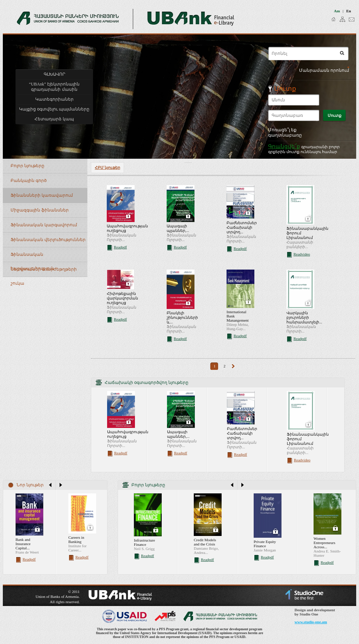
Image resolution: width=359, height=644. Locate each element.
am (337, 11)
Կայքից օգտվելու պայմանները (54, 109)
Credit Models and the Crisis (205, 542)
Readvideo (302, 254)
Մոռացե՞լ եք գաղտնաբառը (285, 132)
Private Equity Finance (265, 544)
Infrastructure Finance (144, 542)
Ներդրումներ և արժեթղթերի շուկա (44, 272)
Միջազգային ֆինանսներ (40, 210)
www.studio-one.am (311, 622)
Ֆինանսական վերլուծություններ (48, 240)
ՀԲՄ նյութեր (107, 168)
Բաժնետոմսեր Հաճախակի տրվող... (242, 227)
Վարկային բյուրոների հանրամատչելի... (304, 317)
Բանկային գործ (29, 181)
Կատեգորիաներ (54, 99)
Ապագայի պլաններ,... (178, 228)
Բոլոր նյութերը (27, 166)
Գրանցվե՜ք (284, 146)
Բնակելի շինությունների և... (182, 317)
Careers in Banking (76, 539)
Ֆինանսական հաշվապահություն (32, 257)
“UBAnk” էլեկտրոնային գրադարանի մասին (54, 87)
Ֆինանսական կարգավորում (44, 225)
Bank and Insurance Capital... (23, 544)
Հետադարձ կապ (54, 119)
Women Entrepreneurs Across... (324, 543)
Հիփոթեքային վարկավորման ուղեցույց (122, 298)
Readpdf (120, 247)
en (349, 11)
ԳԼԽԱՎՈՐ (54, 74)
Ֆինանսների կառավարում (42, 195)
